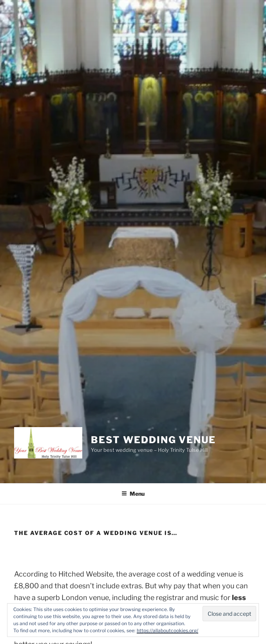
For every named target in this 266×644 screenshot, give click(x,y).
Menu (133, 494)
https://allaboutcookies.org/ (167, 630)
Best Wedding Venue (153, 440)
